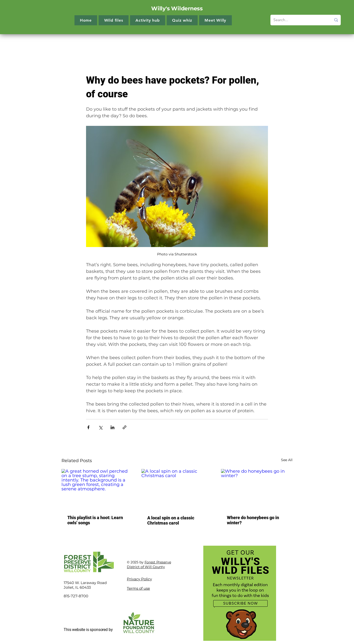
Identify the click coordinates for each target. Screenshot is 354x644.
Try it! (135, 44)
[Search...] (299, 20)
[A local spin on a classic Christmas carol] (177, 489)
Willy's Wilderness (177, 8)
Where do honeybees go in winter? (253, 520)
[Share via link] (125, 427)
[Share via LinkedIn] (112, 427)
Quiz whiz (228, 44)
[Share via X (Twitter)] (100, 427)
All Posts (69, 44)
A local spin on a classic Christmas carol (171, 520)
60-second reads (260, 44)
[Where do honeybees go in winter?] (257, 489)
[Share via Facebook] (88, 427)
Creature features (165, 44)
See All (287, 460)
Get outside (200, 44)
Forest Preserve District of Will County (149, 565)
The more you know (103, 44)
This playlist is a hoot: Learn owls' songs (95, 520)
